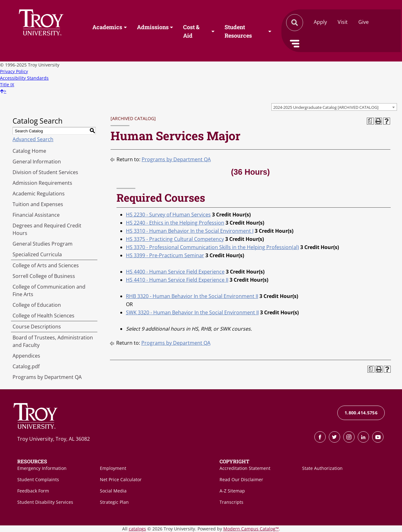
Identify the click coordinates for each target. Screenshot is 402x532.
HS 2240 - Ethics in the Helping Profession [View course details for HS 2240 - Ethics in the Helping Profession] (175, 223)
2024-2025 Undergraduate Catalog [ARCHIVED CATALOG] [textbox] (326, 107)
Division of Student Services (45, 172)
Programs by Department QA (47, 377)
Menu (295, 44)
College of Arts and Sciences (46, 265)
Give (364, 22)
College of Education (37, 305)
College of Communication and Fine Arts (49, 290)
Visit (343, 22)
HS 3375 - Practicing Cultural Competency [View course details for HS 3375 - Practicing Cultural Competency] (175, 239)
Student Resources (238, 32)
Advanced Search (33, 139)
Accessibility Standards (24, 78)
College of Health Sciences (43, 316)
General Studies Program (43, 244)
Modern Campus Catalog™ (251, 529)
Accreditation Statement (245, 468)
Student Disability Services (45, 502)
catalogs (137, 529)
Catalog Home (29, 151)
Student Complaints (38, 479)
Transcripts (231, 502)
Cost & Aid (191, 32)
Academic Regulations (39, 194)
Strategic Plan (114, 502)
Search (41, 22)
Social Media (113, 491)
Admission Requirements (42, 183)
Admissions (153, 27)
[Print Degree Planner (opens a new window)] (370, 121)
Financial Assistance (36, 215)
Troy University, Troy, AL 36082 (54, 439)
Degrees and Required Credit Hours (47, 229)
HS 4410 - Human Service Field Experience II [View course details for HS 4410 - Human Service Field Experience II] (177, 280)
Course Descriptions (37, 327)
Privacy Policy (14, 71)
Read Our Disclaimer (241, 479)
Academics (107, 27)
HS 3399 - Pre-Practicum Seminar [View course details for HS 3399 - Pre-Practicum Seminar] (165, 255)
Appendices (26, 356)
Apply (320, 22)
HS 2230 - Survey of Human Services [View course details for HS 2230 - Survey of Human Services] (168, 215)
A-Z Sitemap (232, 491)
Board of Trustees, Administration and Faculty (53, 341)
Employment (113, 468)
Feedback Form (33, 491)
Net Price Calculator (121, 479)
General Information (37, 162)
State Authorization (322, 468)
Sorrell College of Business (44, 276)
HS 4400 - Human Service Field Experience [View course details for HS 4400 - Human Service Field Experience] (175, 272)
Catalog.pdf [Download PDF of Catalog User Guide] (26, 366)
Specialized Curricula (37, 254)
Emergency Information (42, 468)
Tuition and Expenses (38, 204)
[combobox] (334, 107)
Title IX (7, 85)
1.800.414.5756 (361, 413)
